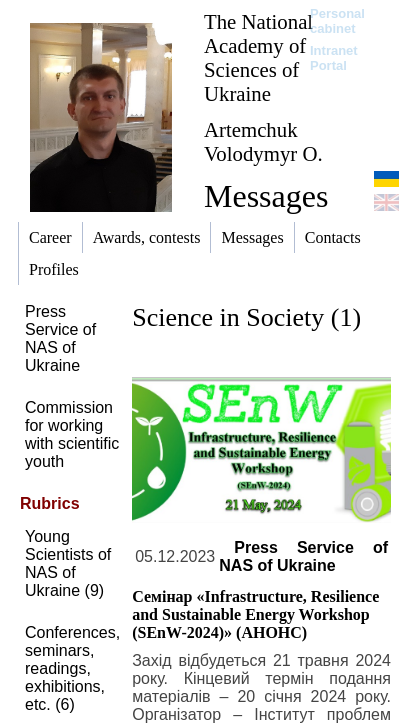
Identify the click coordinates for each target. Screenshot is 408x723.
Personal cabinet (337, 21)
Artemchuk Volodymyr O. (263, 141)
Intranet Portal (334, 58)
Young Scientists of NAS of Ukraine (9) (68, 563)
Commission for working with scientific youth (72, 434)
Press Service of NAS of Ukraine (60, 338)
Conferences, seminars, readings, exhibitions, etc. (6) (72, 668)
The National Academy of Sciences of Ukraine (258, 57)
